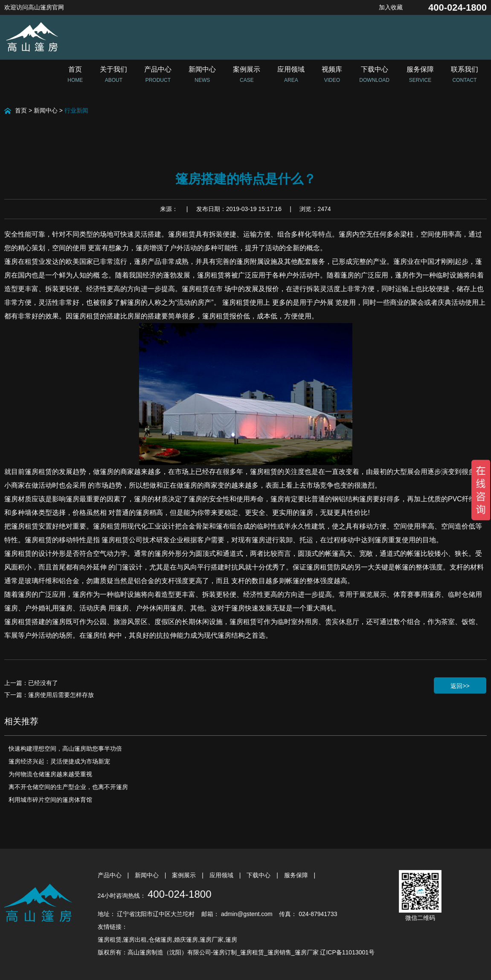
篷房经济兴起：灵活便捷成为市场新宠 (59, 761)
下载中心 (259, 875)
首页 (21, 110)
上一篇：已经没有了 (31, 683)
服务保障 (297, 875)
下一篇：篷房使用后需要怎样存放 (49, 695)
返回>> (460, 686)
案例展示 (185, 875)
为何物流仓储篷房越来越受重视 (50, 774)
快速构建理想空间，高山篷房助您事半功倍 (65, 749)
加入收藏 (391, 7)
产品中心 (110, 875)
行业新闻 (76, 110)
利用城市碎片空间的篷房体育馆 (50, 800)
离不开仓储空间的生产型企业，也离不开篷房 (68, 787)
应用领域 (222, 875)
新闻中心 (46, 110)
